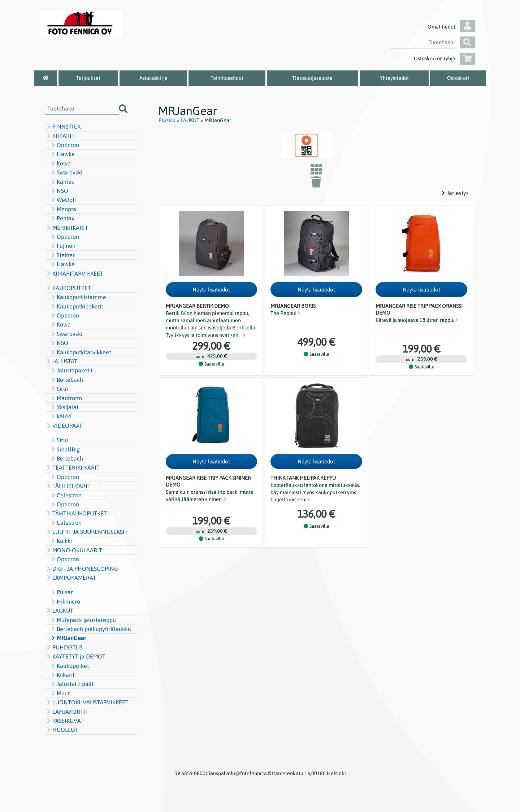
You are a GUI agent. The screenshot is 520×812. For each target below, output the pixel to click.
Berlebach (66, 380)
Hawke (62, 154)
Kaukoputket (69, 666)
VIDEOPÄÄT (64, 426)
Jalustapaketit (71, 370)
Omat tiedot (451, 27)
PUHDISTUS (64, 647)
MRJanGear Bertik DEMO (197, 306)
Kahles (62, 182)
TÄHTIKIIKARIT (68, 486)
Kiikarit (62, 675)
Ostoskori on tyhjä (444, 59)
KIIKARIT (60, 136)
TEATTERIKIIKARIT (72, 467)
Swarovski (66, 172)
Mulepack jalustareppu (83, 620)
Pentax (62, 218)
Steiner (62, 255)
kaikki (60, 416)
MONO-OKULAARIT (74, 550)
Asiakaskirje (153, 78)
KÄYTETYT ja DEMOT (75, 656)
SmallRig (65, 449)
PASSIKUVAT (64, 721)
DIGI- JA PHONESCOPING (82, 569)
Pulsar (61, 592)
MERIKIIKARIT (67, 228)
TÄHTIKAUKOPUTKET (76, 513)
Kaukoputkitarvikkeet (80, 352)
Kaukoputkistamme (78, 297)
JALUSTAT (61, 361)
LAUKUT (59, 610)
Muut (60, 693)
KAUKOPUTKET (68, 288)
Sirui (59, 389)
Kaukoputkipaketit (76, 306)
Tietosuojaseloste (312, 78)
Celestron (66, 495)
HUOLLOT (62, 730)
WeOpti (63, 200)
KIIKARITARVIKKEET (74, 273)
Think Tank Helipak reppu (303, 478)
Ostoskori (458, 78)
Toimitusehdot (227, 78)
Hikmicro (65, 601)
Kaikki (61, 541)
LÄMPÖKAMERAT (71, 578)
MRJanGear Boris (293, 306)
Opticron (64, 145)
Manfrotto (66, 398)
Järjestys (454, 193)
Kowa (60, 163)
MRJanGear (68, 638)
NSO (59, 191)
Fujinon (62, 246)
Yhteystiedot (394, 78)
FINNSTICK (63, 126)
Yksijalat (64, 407)
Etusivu (167, 120)
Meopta (63, 209)
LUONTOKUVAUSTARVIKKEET (87, 702)
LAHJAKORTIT (67, 712)
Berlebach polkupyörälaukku (90, 629)
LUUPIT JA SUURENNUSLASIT (86, 532)
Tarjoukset (88, 78)
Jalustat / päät (71, 684)
